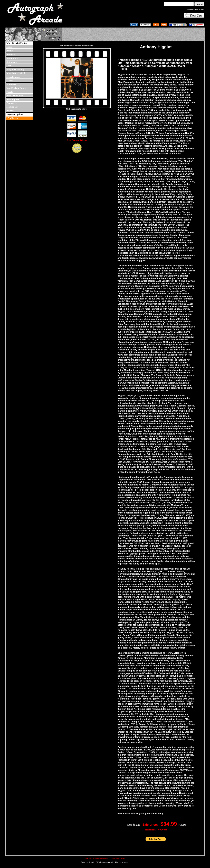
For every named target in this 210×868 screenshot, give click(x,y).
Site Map (89, 859)
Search (199, 4)
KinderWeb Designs (101, 859)
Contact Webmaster (117, 859)
